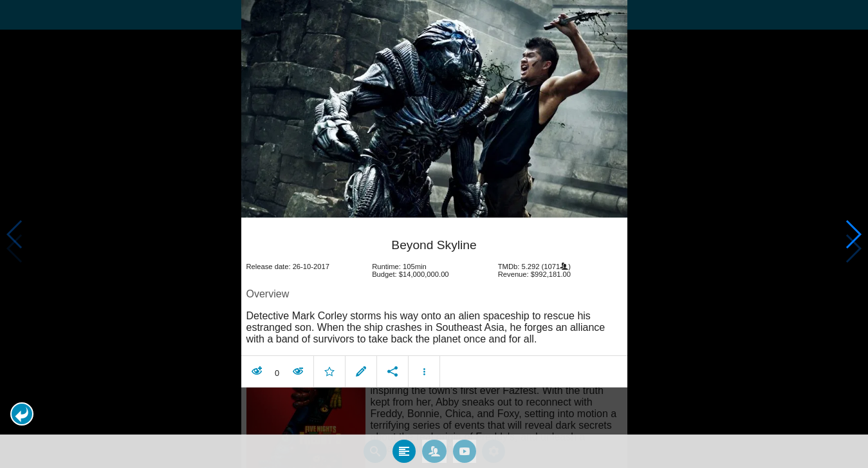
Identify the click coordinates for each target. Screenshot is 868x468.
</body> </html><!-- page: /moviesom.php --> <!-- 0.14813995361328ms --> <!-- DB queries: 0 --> (434, 234)
